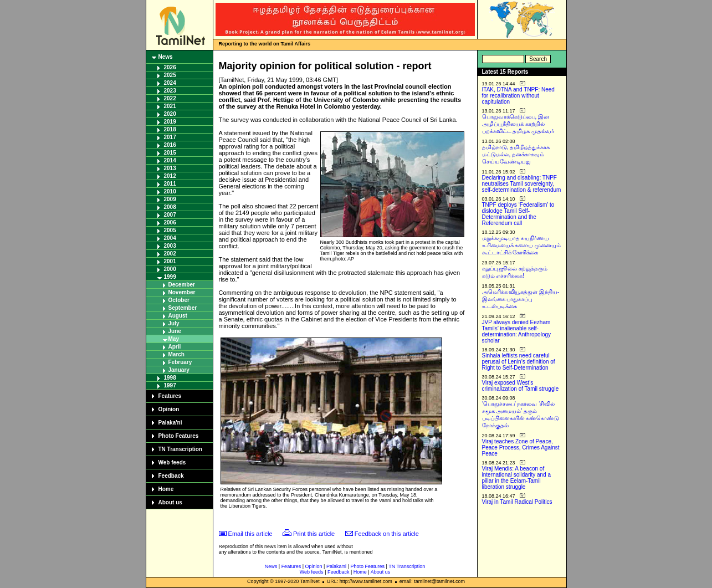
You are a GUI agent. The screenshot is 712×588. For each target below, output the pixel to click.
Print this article (314, 534)
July (174, 323)
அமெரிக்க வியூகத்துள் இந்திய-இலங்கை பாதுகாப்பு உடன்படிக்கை (521, 299)
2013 (170, 168)
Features (170, 396)
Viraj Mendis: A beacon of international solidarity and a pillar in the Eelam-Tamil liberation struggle (517, 478)
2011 (170, 184)
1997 (170, 385)
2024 (170, 83)
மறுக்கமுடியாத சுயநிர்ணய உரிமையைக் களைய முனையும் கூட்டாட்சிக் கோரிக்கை (522, 245)
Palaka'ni (170, 423)
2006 (170, 223)
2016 (170, 145)
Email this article (250, 534)
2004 (170, 238)
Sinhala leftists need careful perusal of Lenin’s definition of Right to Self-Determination (519, 362)
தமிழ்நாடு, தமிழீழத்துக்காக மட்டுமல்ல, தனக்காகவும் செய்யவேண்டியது (516, 154)
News (166, 57)
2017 (170, 137)
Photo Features (179, 436)
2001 (170, 261)
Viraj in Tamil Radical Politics (517, 502)
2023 (170, 91)
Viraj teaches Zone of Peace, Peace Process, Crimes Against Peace (521, 448)
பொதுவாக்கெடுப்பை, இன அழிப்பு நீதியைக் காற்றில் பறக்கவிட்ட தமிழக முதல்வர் (518, 124)
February (180, 362)
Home (166, 489)
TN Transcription (180, 449)
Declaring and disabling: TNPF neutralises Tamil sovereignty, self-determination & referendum (522, 184)
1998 (170, 378)
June (175, 331)
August (178, 316)
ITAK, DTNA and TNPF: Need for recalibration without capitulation (518, 96)
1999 (170, 277)
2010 (170, 191)
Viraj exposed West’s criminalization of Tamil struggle (521, 386)
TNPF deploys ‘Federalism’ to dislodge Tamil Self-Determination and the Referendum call (518, 214)
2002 (170, 254)
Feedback (171, 476)
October (179, 300)
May (174, 339)
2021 (170, 106)
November (182, 292)
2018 (170, 129)
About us (170, 502)
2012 (170, 176)
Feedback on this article (387, 534)
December (182, 285)
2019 (170, 122)
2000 (170, 269)
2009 (170, 199)
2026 (170, 67)
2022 (170, 98)
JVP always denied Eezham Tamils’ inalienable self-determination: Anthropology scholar (517, 331)
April (175, 347)
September (183, 308)
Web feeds (172, 462)
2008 (170, 207)
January (179, 370)
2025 (170, 75)
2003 (170, 246)
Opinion (169, 409)
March (176, 354)
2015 (170, 153)
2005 (170, 230)
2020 (170, 114)
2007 (170, 215)
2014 (170, 160)
